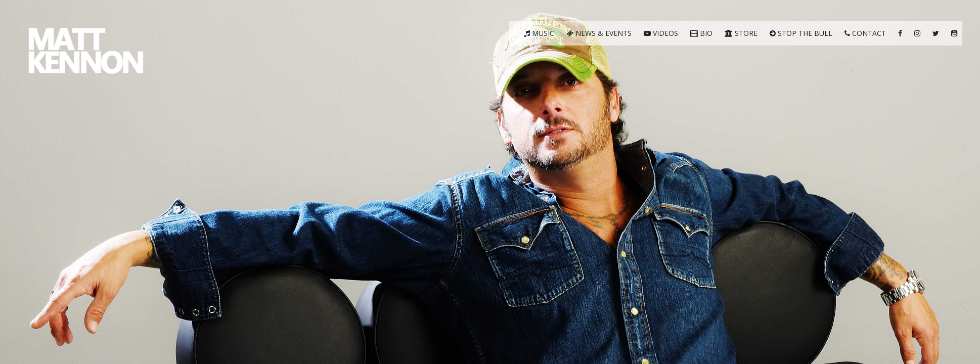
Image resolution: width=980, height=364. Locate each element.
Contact (865, 33)
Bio (701, 33)
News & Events (599, 33)
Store (741, 33)
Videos (661, 33)
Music (539, 33)
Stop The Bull (801, 33)
